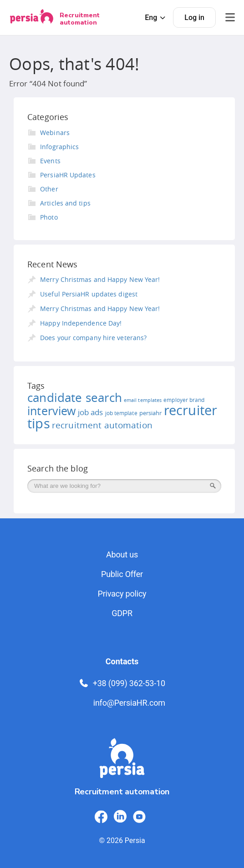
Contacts (122, 661)
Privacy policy (122, 594)
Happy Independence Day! (81, 323)
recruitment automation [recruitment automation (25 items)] (102, 425)
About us (122, 554)
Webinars (55, 133)
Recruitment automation (80, 19)
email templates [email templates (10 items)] (143, 400)
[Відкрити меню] (230, 18)
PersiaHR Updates (68, 175)
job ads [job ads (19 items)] (91, 412)
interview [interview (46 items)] (52, 411)
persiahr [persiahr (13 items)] (151, 413)
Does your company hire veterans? (93, 338)
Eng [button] (155, 18)
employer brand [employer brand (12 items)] (184, 400)
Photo (49, 217)
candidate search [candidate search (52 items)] (75, 398)
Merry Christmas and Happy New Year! (100, 279)
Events (50, 161)
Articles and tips (65, 203)
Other (49, 189)
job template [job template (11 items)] (121, 413)
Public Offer (122, 574)
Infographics (59, 147)
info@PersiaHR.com (129, 703)
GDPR (122, 613)
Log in (194, 18)
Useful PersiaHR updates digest (89, 294)
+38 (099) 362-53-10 (122, 683)
